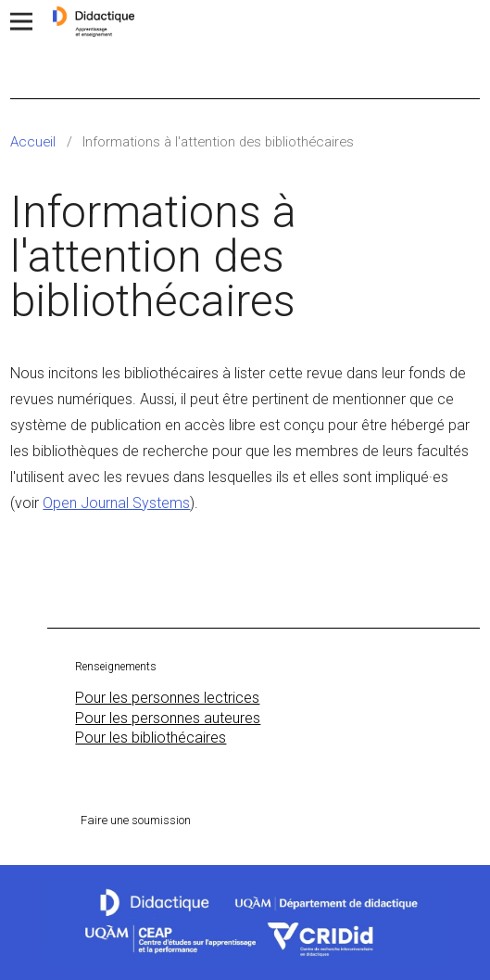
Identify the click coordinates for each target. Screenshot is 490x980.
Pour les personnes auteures (168, 718)
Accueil (33, 142)
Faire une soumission (136, 820)
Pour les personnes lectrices (167, 698)
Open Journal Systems (116, 503)
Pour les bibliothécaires (151, 738)
